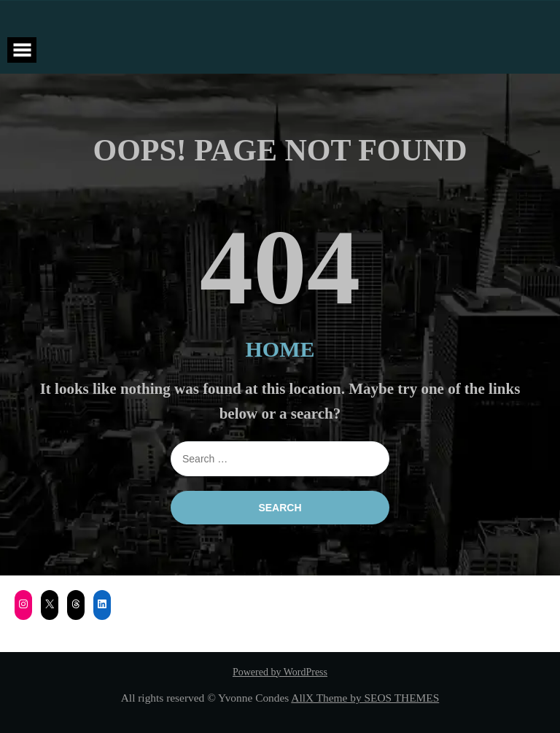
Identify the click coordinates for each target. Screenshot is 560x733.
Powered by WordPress (280, 672)
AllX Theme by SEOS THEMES (365, 698)
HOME (280, 349)
